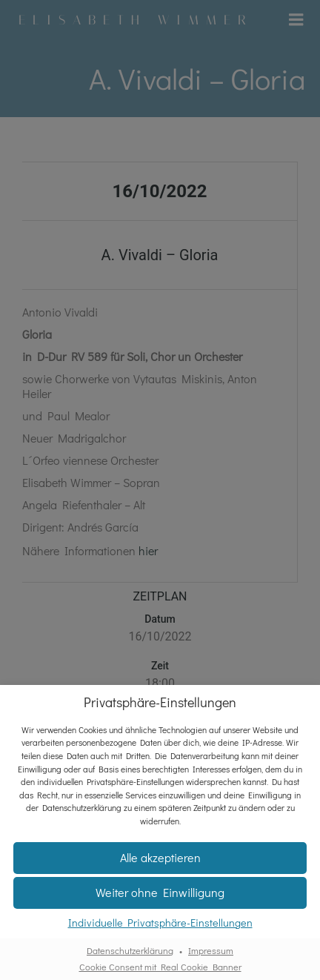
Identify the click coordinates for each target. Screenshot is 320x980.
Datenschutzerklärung (130, 950)
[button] (160, 858)
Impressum (211, 950)
